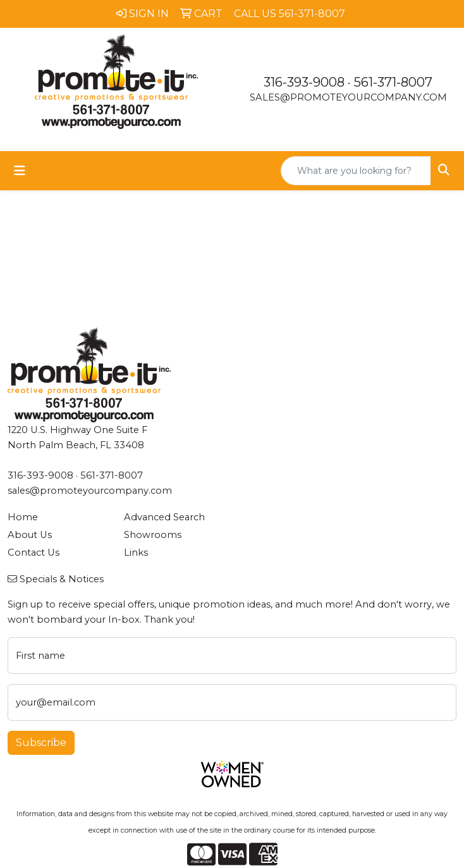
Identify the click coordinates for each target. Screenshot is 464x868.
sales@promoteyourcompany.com (348, 97)
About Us (30, 535)
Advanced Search (164, 517)
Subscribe (41, 743)
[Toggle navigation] (20, 171)
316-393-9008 (304, 82)
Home (23, 517)
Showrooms (153, 535)
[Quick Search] (356, 171)
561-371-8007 (393, 82)
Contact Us (34, 553)
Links (136, 553)
